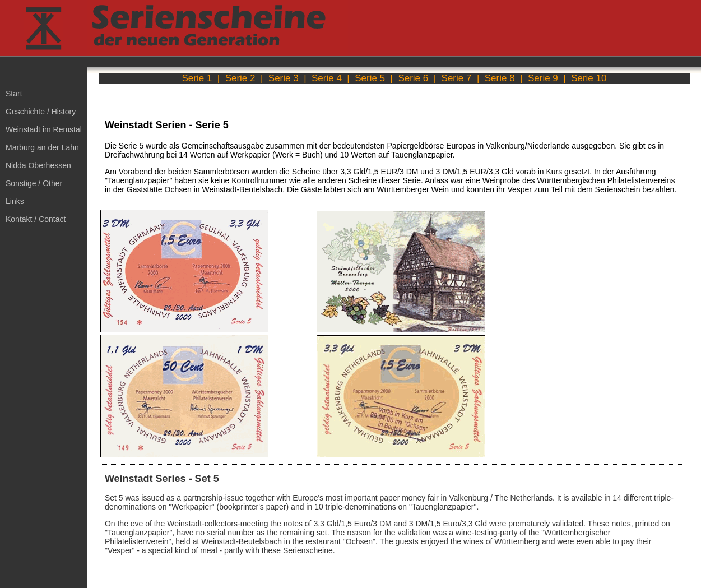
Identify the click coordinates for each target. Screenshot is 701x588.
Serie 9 (543, 78)
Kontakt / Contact (36, 219)
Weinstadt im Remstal (44, 129)
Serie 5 (370, 78)
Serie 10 (589, 78)
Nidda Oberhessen (38, 165)
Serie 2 (240, 78)
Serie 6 (413, 78)
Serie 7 (457, 78)
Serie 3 (284, 78)
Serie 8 (500, 78)
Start (14, 94)
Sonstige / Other (34, 183)
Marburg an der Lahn (42, 147)
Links (15, 201)
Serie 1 (197, 78)
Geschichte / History (41, 112)
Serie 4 (327, 78)
